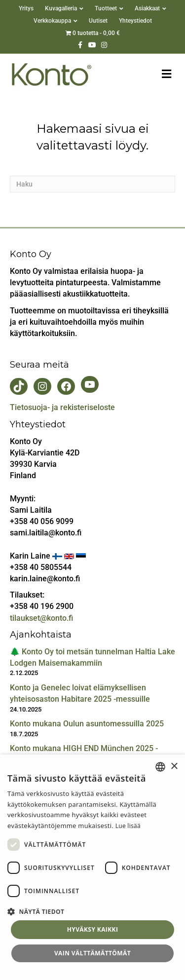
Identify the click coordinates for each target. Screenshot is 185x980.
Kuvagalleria (61, 8)
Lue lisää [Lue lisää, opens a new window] (128, 826)
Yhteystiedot (135, 21)
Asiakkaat (147, 8)
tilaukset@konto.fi (41, 618)
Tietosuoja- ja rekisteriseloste (62, 407)
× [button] (174, 767)
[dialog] (92, 867)
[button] (92, 911)
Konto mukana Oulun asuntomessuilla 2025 (87, 724)
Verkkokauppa (52, 21)
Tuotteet (106, 8)
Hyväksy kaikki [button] (93, 929)
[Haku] (92, 184)
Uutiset (98, 21)
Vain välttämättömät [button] (92, 953)
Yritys (26, 8)
